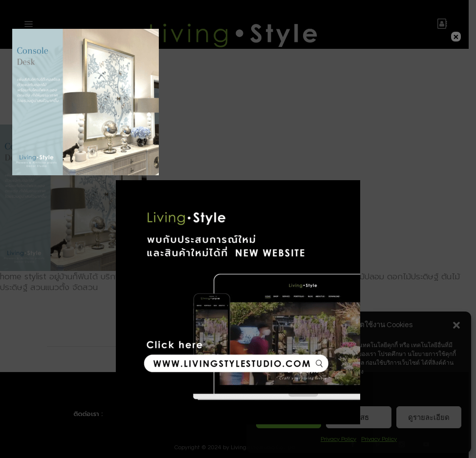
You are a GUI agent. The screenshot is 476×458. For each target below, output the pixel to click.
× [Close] (456, 37)
